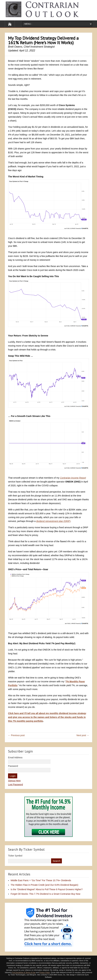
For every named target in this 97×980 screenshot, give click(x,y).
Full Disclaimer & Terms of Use (24, 972)
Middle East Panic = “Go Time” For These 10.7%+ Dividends (41, 880)
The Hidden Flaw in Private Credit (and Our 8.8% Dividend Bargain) (44, 885)
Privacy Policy (45, 972)
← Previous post (16, 735)
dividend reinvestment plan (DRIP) (53, 521)
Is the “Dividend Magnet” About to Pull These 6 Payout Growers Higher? (47, 889)
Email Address (15, 757)
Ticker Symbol (15, 856)
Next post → (83, 735)
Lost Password (15, 784)
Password (13, 766)
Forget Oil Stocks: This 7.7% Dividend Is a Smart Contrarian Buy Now (45, 894)
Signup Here (14, 781)
